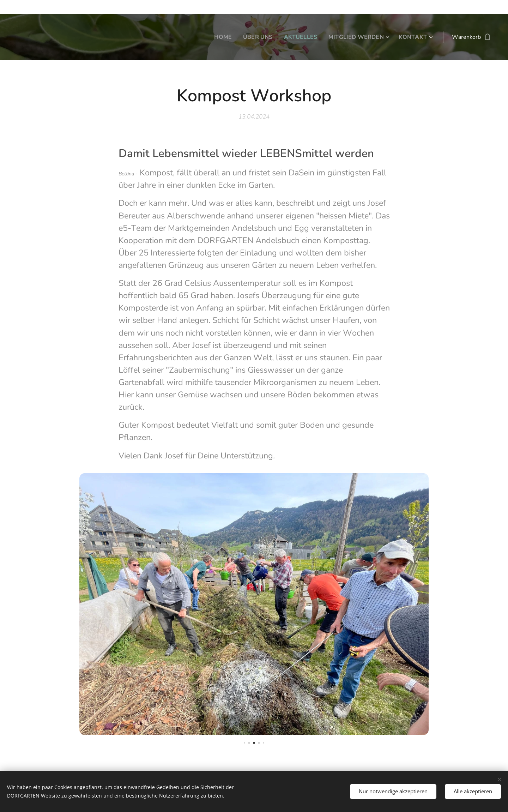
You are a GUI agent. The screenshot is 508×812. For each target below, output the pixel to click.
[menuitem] (216, 37)
